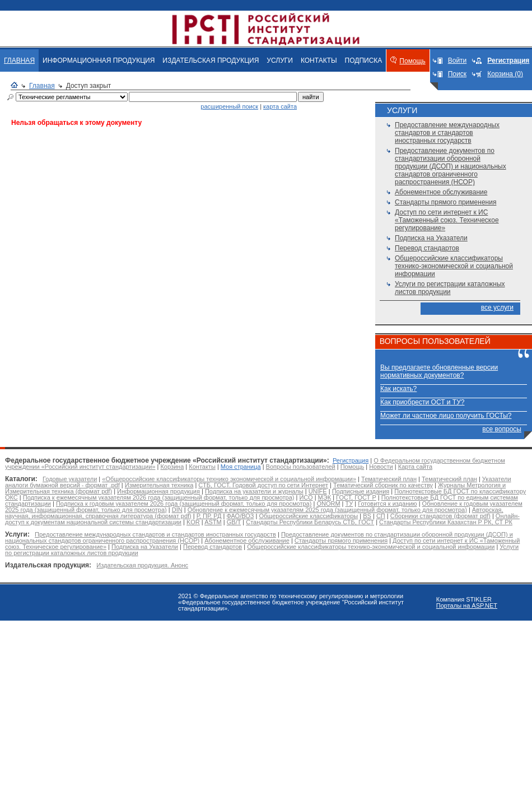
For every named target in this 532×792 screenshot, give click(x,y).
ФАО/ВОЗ (240, 516)
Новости (381, 467)
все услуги (497, 308)
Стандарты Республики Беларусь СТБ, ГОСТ (310, 522)
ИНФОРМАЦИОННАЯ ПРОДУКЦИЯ (99, 60)
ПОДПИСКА (364, 60)
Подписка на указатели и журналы (254, 491)
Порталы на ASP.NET (467, 605)
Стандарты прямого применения (445, 202)
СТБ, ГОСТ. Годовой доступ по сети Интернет (263, 485)
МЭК (325, 497)
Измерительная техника (159, 485)
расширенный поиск (229, 106)
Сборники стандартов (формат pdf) (440, 516)
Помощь (412, 61)
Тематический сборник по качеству (383, 485)
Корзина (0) (505, 74)
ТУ (349, 504)
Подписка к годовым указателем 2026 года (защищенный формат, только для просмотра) (184, 504)
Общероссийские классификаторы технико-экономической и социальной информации (454, 266)
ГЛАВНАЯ (19, 60)
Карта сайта (415, 467)
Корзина (172, 467)
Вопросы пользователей (301, 467)
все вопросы (502, 429)
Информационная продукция (158, 491)
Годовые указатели (70, 479)
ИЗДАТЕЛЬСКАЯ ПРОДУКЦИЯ (211, 60)
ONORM (328, 504)
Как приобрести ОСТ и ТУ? (422, 402)
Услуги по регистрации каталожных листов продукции (450, 288)
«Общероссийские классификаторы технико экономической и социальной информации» (229, 479)
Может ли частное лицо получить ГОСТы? (446, 416)
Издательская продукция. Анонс (142, 565)
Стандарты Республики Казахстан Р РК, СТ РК (446, 522)
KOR (193, 522)
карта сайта (280, 106)
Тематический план (389, 479)
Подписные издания (361, 491)
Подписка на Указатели (431, 238)
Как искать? (398, 389)
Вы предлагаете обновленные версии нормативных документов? (439, 371)
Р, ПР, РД (209, 516)
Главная (42, 86)
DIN (177, 510)
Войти (458, 60)
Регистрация (351, 460)
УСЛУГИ (280, 60)
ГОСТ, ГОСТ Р (356, 497)
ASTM (213, 522)
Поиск (457, 74)
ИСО (306, 497)
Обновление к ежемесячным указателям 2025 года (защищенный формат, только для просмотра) (327, 510)
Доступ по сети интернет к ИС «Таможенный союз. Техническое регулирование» (447, 220)
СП (381, 516)
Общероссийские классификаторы (308, 516)
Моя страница (241, 467)
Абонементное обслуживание (441, 192)
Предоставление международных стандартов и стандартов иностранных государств (447, 133)
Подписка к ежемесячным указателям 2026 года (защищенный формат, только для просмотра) (159, 497)
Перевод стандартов (427, 248)
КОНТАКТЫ (319, 60)
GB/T (234, 522)
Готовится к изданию (387, 504)
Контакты (202, 467)
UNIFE (318, 491)
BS (367, 516)
